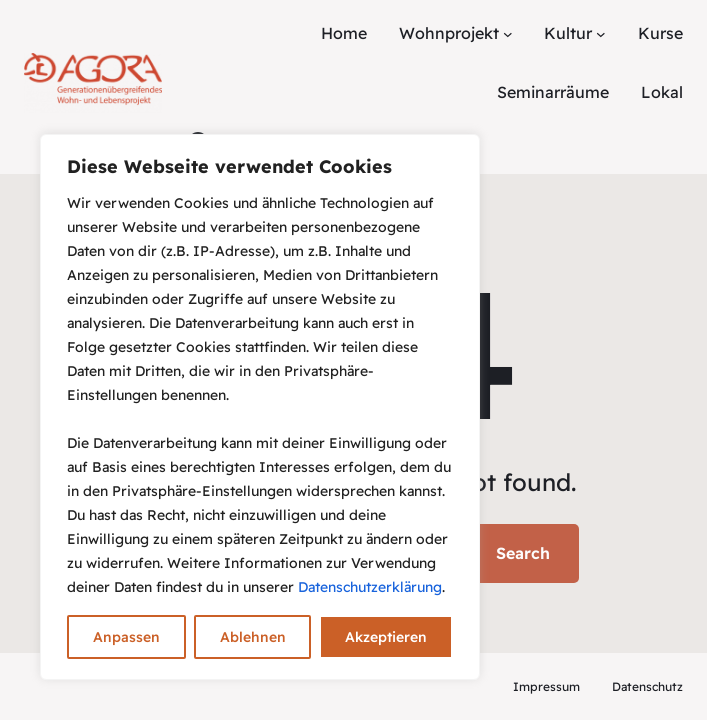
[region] (260, 407)
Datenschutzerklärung (370, 587)
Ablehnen (253, 637)
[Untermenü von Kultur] (601, 34)
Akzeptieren (386, 637)
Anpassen (126, 637)
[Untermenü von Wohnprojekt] (508, 34)
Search (523, 553)
